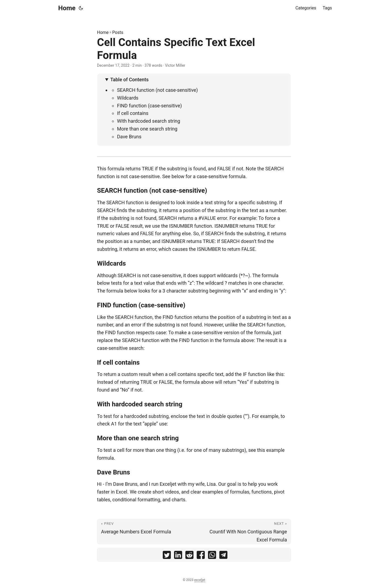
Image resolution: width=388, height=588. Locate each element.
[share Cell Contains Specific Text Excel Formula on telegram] (223, 556)
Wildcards (128, 98)
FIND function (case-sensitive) (149, 106)
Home (67, 8)
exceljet (200, 580)
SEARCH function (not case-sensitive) (157, 90)
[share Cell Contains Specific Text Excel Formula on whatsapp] (212, 556)
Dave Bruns (129, 137)
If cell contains (133, 113)
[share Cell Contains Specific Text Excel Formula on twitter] (167, 556)
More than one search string (147, 129)
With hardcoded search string (148, 121)
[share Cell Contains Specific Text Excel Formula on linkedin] (178, 556)
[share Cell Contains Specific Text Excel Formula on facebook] (201, 556)
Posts (118, 32)
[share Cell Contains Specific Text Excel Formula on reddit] (189, 556)
